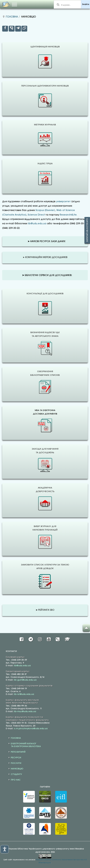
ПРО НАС (16, 780)
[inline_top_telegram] (18, 29)
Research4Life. (68, 215)
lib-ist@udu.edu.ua (24, 694)
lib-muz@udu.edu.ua (25, 712)
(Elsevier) (50, 210)
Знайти (86, 4)
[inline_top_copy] (24, 29)
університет (63, 202)
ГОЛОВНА (16, 738)
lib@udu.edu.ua (37, 224)
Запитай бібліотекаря (87, 230)
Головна (12, 17)
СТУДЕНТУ (16, 774)
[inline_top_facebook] (5, 29)
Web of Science (66, 210)
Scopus (40, 210)
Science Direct (36, 215)
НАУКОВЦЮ (17, 769)
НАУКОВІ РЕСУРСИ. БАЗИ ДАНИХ (47, 242)
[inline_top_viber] (12, 29)
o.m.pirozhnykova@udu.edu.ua (31, 729)
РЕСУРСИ (16, 758)
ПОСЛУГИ (16, 763)
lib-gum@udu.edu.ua (25, 680)
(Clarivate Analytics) (14, 215)
